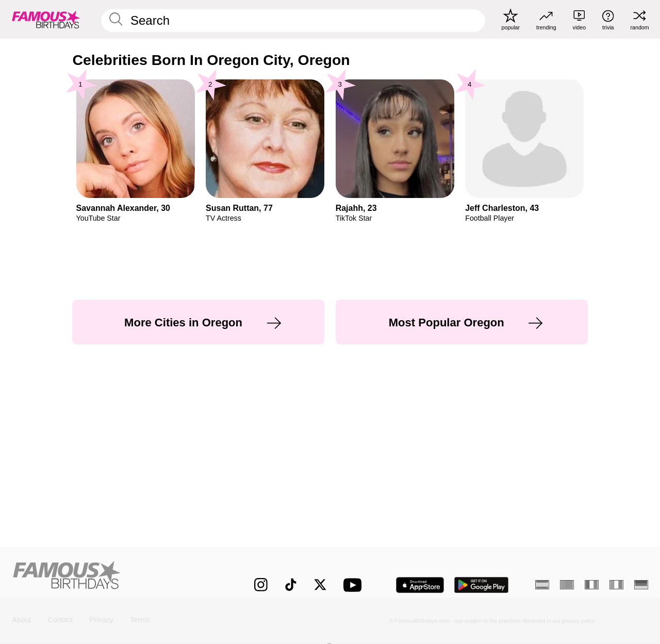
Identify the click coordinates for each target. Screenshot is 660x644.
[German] (641, 585)
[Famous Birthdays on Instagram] (261, 585)
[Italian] (616, 585)
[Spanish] (542, 585)
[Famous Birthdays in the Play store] (482, 585)
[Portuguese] (567, 585)
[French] (592, 585)
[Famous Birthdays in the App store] (420, 585)
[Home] (114, 577)
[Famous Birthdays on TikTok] (291, 585)
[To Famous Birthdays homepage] (46, 19)
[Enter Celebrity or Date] (293, 21)
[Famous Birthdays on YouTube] (355, 585)
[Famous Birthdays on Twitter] (320, 585)
